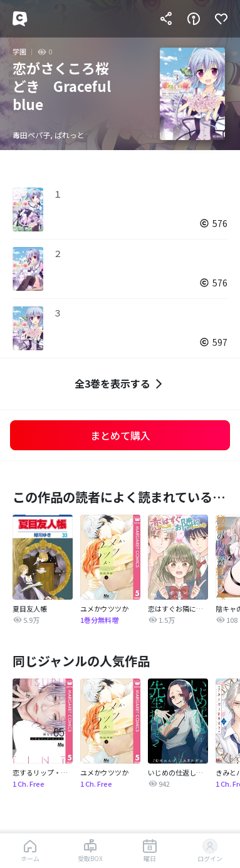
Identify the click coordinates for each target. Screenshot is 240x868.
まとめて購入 (120, 435)
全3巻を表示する (120, 384)
